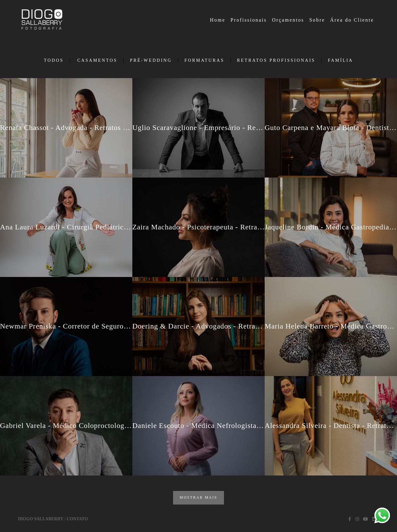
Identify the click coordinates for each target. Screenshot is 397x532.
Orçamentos (288, 20)
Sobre (317, 20)
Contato (77, 519)
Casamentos (97, 61)
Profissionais (249, 20)
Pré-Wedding (151, 61)
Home (218, 20)
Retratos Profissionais (276, 61)
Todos (54, 61)
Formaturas (204, 61)
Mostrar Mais (198, 498)
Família (341, 61)
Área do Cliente (352, 20)
